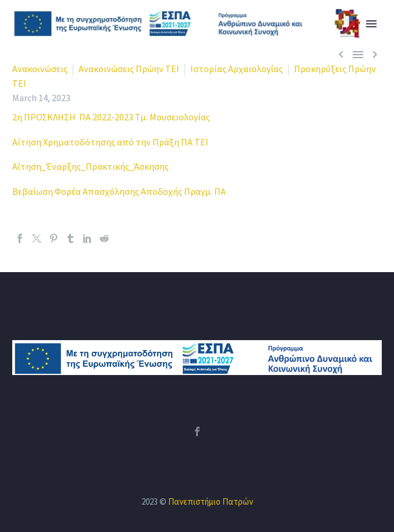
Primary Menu (371, 24)
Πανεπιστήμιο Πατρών (211, 501)
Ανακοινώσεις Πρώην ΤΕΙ (129, 69)
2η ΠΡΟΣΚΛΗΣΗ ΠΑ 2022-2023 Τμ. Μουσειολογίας (111, 117)
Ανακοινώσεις (40, 69)
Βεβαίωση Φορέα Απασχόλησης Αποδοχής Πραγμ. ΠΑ (119, 191)
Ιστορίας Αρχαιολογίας (237, 69)
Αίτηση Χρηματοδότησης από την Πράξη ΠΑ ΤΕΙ (110, 142)
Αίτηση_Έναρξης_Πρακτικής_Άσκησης (90, 166)
